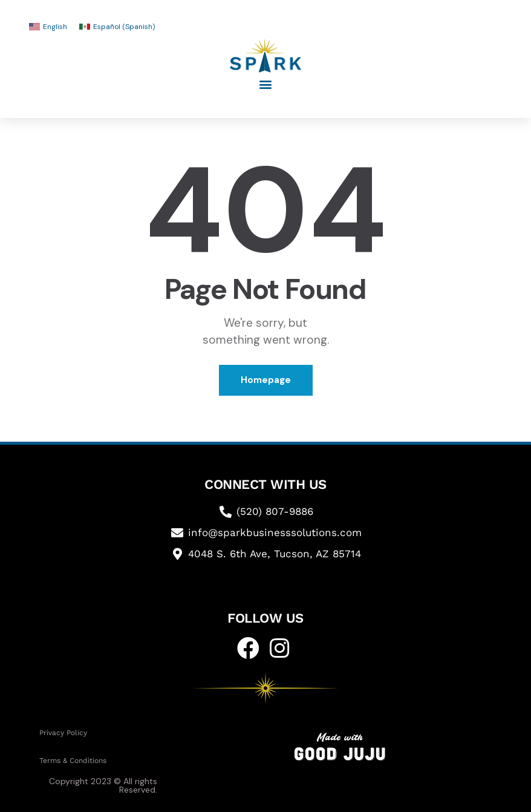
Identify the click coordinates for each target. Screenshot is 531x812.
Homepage (266, 380)
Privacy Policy (63, 733)
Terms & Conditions (73, 761)
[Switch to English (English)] (48, 27)
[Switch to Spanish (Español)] (117, 27)
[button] (266, 84)
